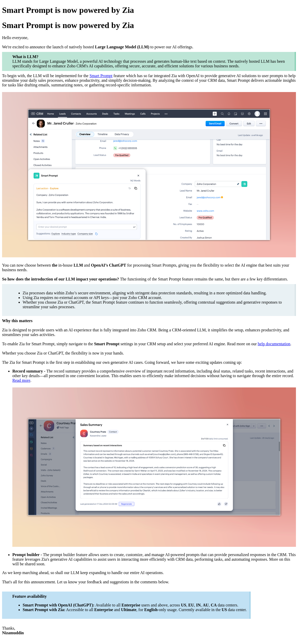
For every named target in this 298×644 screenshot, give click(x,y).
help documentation (274, 344)
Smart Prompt (101, 76)
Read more (21, 380)
